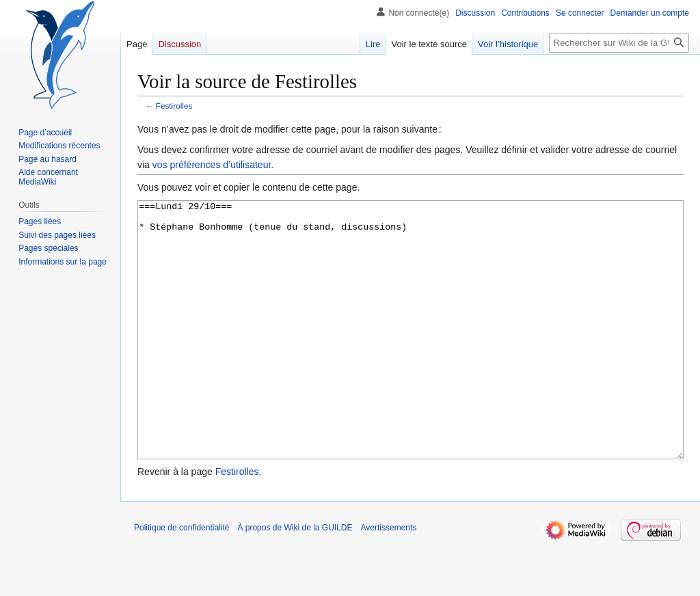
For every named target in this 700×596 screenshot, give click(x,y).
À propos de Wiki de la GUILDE (295, 579)
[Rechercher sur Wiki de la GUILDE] (619, 43)
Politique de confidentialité (181, 579)
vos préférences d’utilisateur (212, 165)
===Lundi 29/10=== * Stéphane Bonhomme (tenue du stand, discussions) (410, 356)
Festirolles (174, 106)
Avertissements (389, 579)
